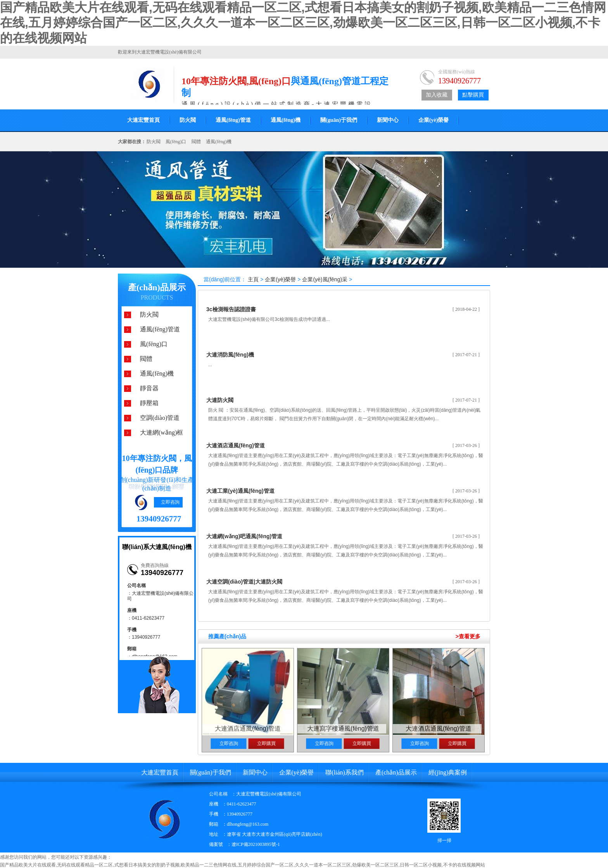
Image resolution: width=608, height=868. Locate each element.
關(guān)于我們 (339, 120)
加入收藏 (437, 95)
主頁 (253, 279)
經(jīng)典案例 (448, 772)
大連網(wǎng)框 (161, 432)
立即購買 (266, 743)
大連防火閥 (220, 400)
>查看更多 (468, 636)
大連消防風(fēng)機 (230, 355)
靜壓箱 (149, 403)
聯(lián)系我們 (345, 772)
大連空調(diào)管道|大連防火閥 (244, 582)
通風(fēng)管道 (233, 120)
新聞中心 (388, 120)
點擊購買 (473, 95)
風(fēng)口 (176, 142)
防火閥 (188, 120)
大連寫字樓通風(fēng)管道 (343, 729)
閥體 (196, 142)
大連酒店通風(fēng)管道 (236, 445)
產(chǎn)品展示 (157, 287)
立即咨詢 (170, 502)
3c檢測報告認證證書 (231, 309)
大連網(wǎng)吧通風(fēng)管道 (244, 536)
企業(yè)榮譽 (434, 120)
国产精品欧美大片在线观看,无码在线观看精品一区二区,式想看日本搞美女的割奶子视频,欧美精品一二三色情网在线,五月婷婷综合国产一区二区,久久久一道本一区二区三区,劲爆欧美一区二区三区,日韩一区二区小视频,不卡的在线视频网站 (303, 23)
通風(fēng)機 (286, 120)
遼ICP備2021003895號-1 (256, 844)
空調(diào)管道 (160, 418)
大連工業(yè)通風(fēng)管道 (240, 491)
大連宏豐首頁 (143, 120)
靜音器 (149, 388)
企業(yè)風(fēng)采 (325, 279)
